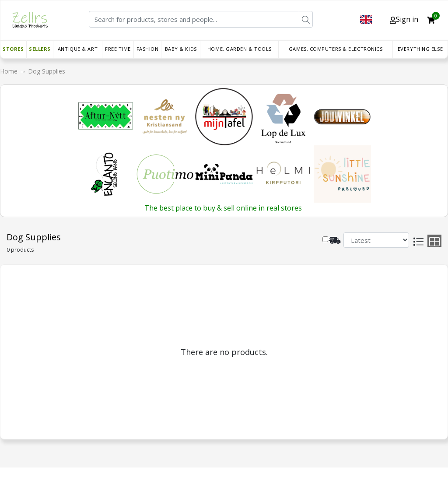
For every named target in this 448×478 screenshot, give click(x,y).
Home (10, 71)
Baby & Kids (181, 49)
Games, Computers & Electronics (336, 49)
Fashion (148, 49)
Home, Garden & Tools (240, 49)
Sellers (40, 49)
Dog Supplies (47, 71)
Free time (118, 49)
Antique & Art (78, 49)
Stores (13, 49)
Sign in (404, 19)
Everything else (420, 49)
